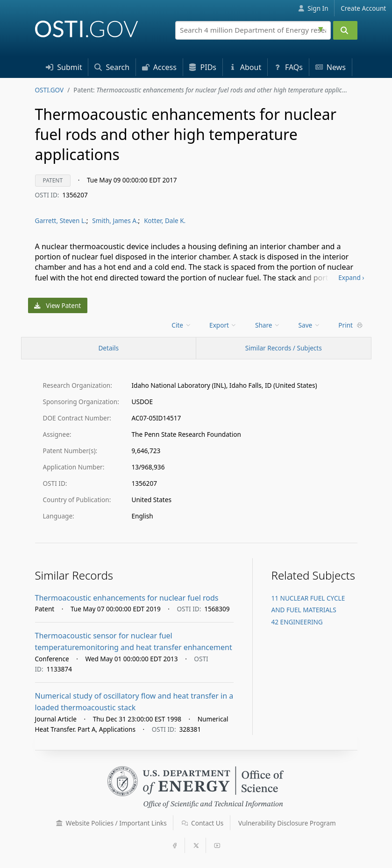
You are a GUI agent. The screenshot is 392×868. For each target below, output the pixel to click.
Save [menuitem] (310, 325)
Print (350, 325)
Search (112, 67)
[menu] (182, 325)
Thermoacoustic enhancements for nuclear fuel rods (127, 598)
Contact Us (203, 823)
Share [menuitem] (268, 325)
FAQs (288, 67)
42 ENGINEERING (297, 622)
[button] (59, 823)
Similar (284, 348)
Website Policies (111, 823)
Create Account (363, 8)
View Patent (57, 305)
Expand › (351, 277)
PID (203, 67)
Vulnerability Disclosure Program (287, 823)
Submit (64, 67)
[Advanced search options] (322, 28)
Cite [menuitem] (181, 325)
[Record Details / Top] (109, 348)
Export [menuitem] (223, 325)
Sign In (313, 8)
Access (159, 67)
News (331, 67)
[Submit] (345, 30)
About (245, 67)
